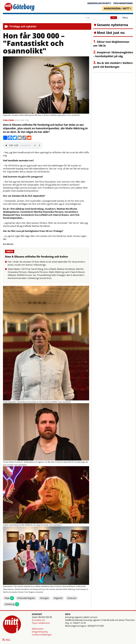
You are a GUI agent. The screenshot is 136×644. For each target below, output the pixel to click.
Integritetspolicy (40, 632)
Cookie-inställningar (42, 635)
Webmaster (38, 629)
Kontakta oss (38, 620)
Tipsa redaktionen (41, 623)
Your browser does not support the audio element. (23, 145)
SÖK (114, 18)
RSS (6, 640)
